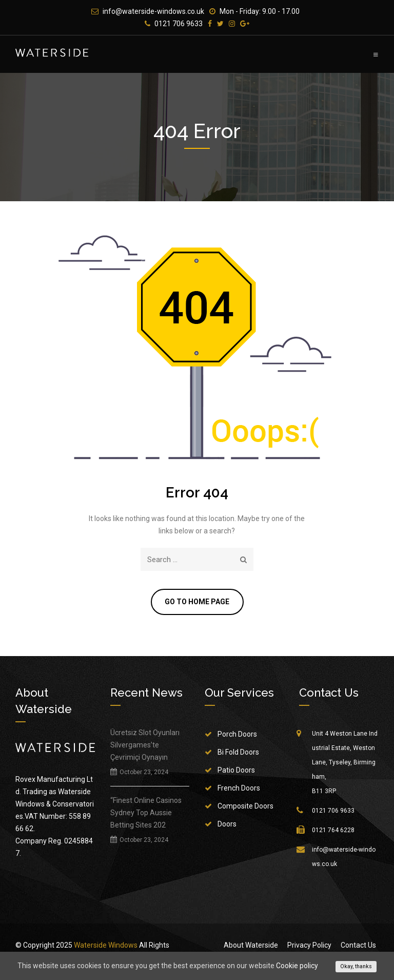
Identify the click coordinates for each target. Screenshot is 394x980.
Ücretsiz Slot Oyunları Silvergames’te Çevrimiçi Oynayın (145, 746)
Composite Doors (245, 807)
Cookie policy (297, 966)
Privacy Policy (309, 946)
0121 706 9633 (179, 24)
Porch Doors (237, 735)
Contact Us (358, 946)
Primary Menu (376, 54)
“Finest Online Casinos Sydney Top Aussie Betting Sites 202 (146, 814)
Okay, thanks (356, 966)
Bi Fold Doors (238, 753)
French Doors (239, 789)
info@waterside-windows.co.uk (153, 11)
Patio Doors (236, 771)
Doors (227, 825)
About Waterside (251, 946)
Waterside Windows (106, 946)
